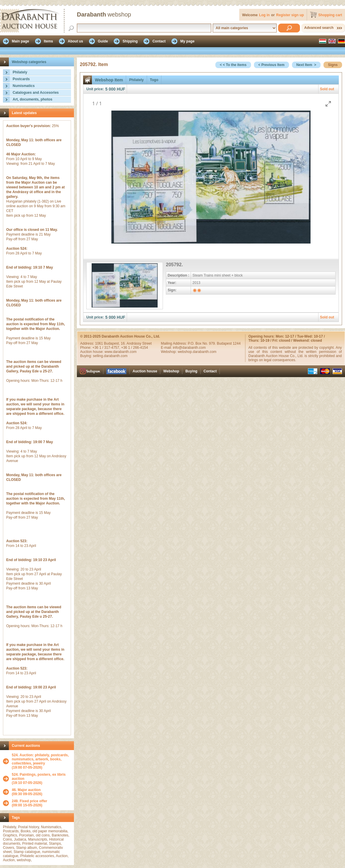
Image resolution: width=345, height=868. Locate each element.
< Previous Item (271, 65)
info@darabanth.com (189, 348)
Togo (154, 80)
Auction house (145, 371)
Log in (264, 15)
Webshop (171, 371)
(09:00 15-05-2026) (29, 803)
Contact (210, 371)
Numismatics (24, 86)
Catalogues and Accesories (36, 93)
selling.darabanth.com (110, 356)
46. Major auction (26, 790)
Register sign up (290, 15)
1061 (100, 343)
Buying (191, 371)
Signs (333, 65)
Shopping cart (330, 15)
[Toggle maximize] (328, 104)
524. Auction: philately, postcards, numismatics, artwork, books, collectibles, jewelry (40, 759)
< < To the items (233, 65)
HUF (121, 89)
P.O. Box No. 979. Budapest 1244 (214, 343)
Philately (20, 72)
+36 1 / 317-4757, (107, 348)
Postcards (21, 79)
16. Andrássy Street (136, 343)
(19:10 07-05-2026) (41, 779)
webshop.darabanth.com (197, 352)
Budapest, (112, 343)
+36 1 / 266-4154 (134, 348)
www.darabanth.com (121, 352)
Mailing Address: (174, 343)
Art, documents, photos (33, 99)
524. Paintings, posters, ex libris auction (39, 777)
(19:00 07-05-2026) (41, 761)
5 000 (110, 89)
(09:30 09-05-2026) (27, 792)
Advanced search (319, 28)
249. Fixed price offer (29, 801)
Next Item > (306, 65)
